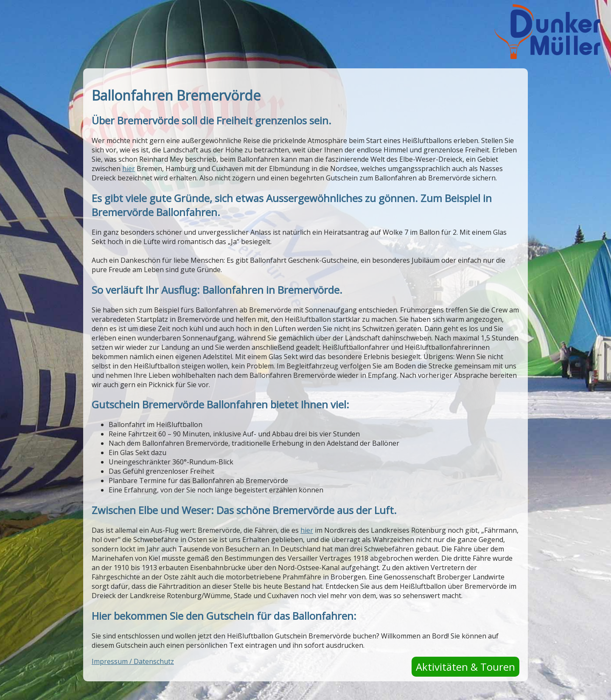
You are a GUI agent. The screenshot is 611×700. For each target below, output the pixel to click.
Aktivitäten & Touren (465, 667)
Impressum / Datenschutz (133, 661)
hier (129, 169)
